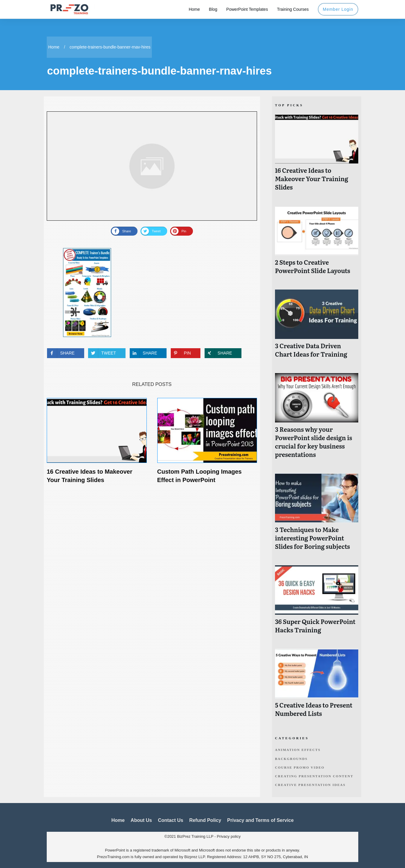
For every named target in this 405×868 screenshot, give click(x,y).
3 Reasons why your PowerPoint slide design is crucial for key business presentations (317, 419)
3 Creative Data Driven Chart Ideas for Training (317, 327)
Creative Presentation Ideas (310, 785)
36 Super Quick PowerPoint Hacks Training (317, 603)
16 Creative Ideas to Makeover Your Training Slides (317, 156)
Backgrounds (291, 759)
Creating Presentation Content (314, 776)
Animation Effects (298, 750)
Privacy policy (229, 836)
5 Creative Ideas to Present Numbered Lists (317, 686)
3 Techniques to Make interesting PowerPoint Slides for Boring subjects (317, 515)
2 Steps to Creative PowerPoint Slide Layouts (317, 243)
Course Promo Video (300, 767)
